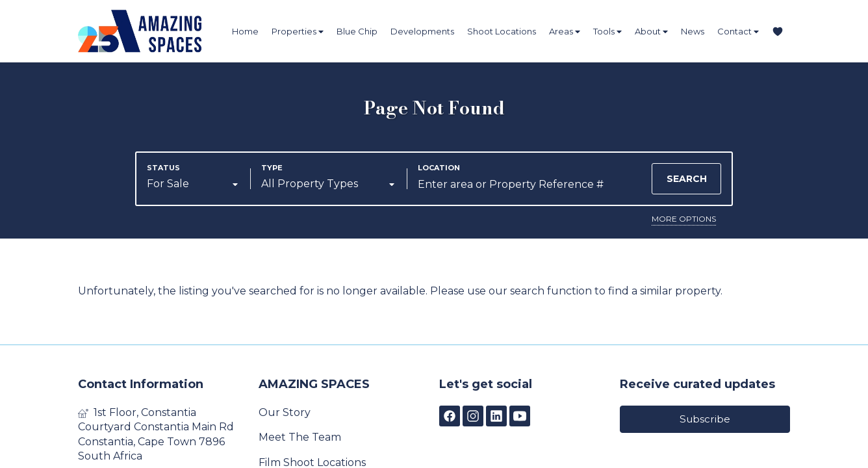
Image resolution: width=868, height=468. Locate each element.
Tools (607, 32)
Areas (565, 32)
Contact (738, 32)
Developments (422, 31)
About (651, 32)
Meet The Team (300, 437)
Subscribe (705, 419)
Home (245, 31)
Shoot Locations (502, 31)
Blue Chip (357, 31)
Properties (298, 32)
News (693, 31)
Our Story (285, 412)
